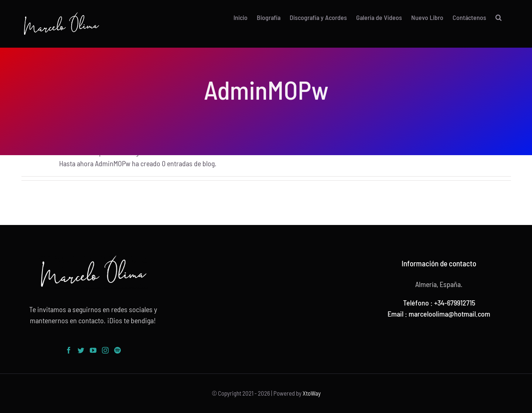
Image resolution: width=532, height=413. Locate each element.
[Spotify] (117, 350)
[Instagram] (105, 350)
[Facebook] (69, 350)
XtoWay (312, 393)
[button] (499, 17)
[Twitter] (81, 350)
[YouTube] (93, 350)
